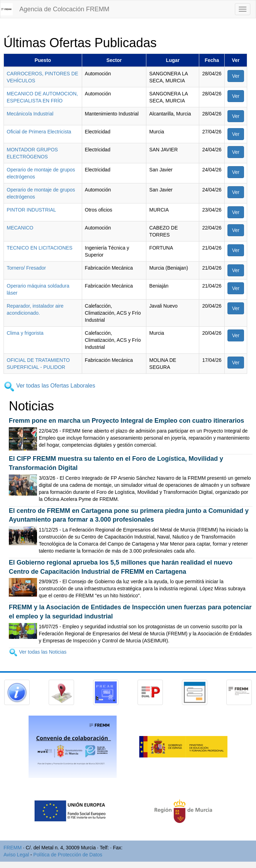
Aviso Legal (16, 855)
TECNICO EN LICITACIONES (39, 248)
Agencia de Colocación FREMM (64, 9)
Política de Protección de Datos (68, 855)
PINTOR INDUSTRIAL (31, 210)
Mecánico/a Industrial (30, 114)
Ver (236, 76)
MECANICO (20, 228)
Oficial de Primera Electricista (39, 132)
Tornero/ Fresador (26, 268)
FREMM (13, 848)
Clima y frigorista (25, 333)
